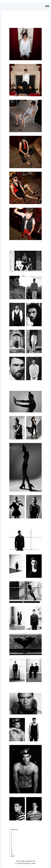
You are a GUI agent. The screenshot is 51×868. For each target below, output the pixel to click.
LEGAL (34, 864)
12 (12, 854)
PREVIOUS (14, 830)
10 (12, 850)
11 (12, 852)
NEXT (13, 856)
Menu (47, 6)
